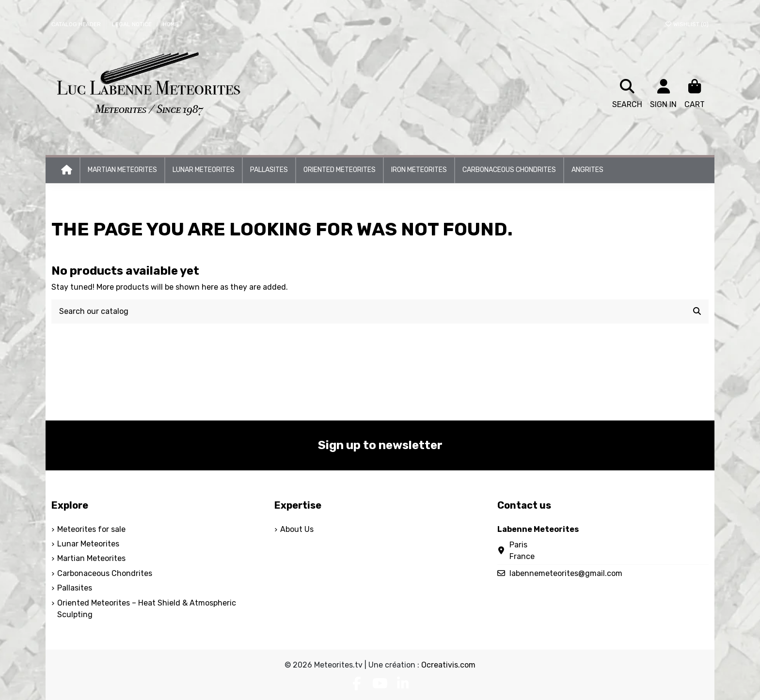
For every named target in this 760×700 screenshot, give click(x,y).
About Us (297, 529)
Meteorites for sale (91, 529)
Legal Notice (133, 24)
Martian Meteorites (91, 558)
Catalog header (77, 24)
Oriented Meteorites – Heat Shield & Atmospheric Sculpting (147, 609)
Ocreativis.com (448, 665)
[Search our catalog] (697, 311)
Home (171, 24)
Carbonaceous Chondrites (105, 573)
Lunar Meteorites (88, 544)
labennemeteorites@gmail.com (566, 573)
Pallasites (75, 588)
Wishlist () (687, 24)
